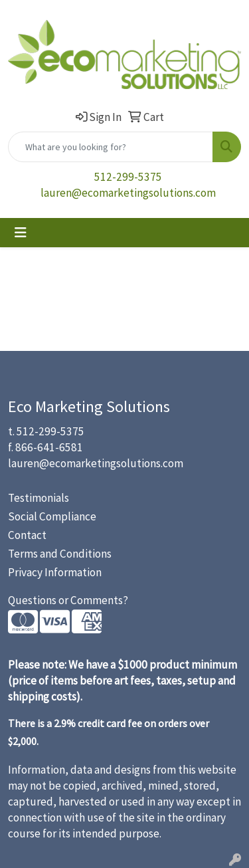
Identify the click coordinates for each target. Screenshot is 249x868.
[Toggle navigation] (21, 233)
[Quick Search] (111, 147)
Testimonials (39, 498)
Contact (27, 535)
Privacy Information (55, 572)
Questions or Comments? (68, 600)
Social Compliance (52, 516)
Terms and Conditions (60, 554)
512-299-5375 (128, 177)
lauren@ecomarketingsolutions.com (128, 193)
